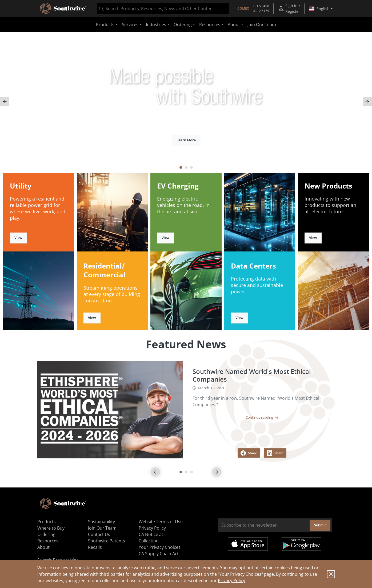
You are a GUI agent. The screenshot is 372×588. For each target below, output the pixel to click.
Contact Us (99, 534)
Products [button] (105, 25)
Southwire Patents (107, 541)
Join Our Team (262, 25)
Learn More (186, 140)
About (43, 547)
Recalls (95, 547)
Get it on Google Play (301, 544)
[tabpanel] (186, 102)
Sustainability (101, 522)
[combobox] (163, 9)
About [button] (234, 25)
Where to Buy (51, 528)
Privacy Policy (231, 581)
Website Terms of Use (161, 522)
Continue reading (262, 417)
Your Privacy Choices (160, 547)
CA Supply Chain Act (159, 554)
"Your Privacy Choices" (240, 574)
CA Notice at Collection (151, 538)
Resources (48, 541)
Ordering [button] (183, 25)
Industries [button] (156, 25)
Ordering (46, 534)
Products (47, 522)
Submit (320, 525)
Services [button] (130, 25)
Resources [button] (210, 25)
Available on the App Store (248, 544)
